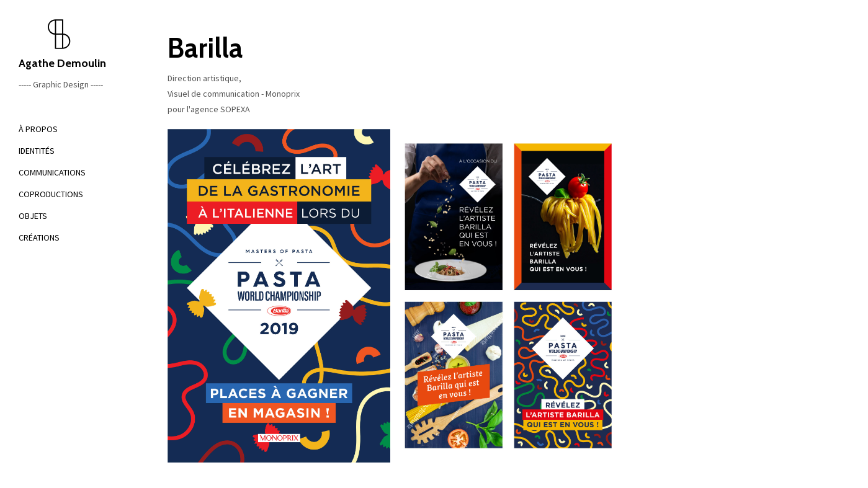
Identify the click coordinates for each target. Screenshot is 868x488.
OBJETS (33, 216)
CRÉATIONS (39, 237)
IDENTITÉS (37, 151)
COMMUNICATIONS (52, 172)
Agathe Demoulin (74, 44)
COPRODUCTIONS (51, 194)
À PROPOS (38, 129)
